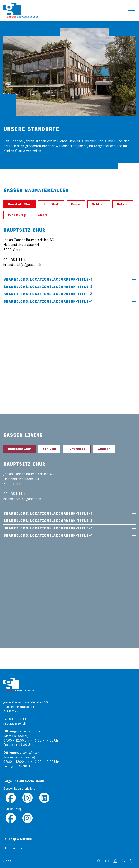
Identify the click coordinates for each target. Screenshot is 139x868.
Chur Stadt (51, 204)
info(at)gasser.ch (15, 723)
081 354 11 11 (20, 719)
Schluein (99, 204)
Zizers (43, 215)
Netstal (123, 204)
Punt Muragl (17, 215)
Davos (76, 204)
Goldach (104, 449)
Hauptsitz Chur (19, 204)
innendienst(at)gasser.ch (22, 265)
